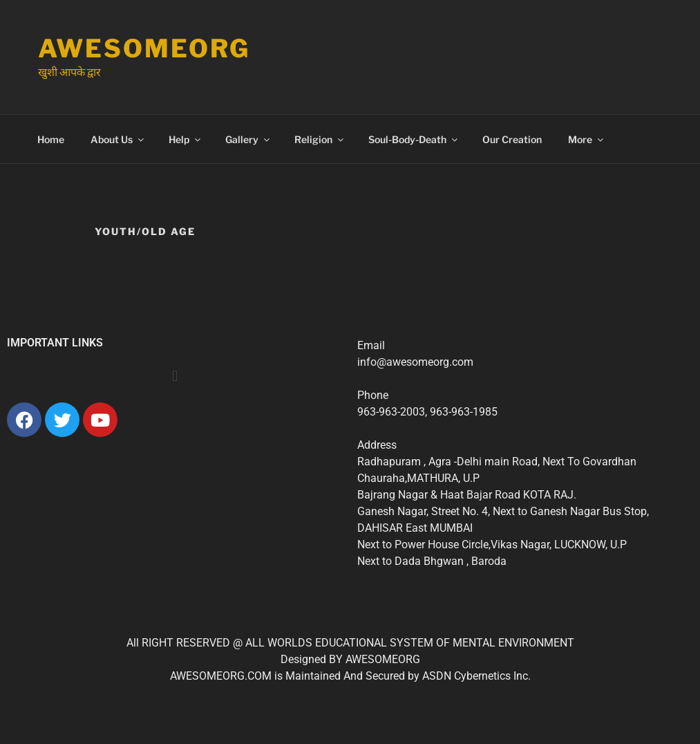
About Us (118, 139)
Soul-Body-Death (414, 139)
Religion (320, 139)
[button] (175, 375)
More (587, 139)
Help (186, 139)
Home (51, 139)
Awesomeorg (144, 48)
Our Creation (512, 139)
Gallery (248, 139)
